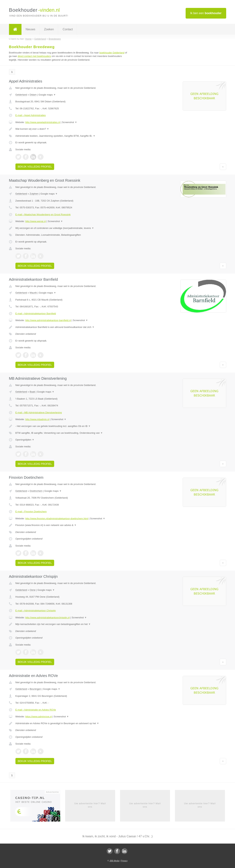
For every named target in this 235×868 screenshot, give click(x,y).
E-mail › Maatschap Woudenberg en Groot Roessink (43, 214)
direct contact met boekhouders (34, 56)
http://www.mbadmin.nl (37, 419)
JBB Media (114, 861)
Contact (68, 29)
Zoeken (49, 29)
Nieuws (30, 29)
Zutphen (34, 194)
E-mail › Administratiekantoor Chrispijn (36, 611)
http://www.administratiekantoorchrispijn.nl (47, 618)
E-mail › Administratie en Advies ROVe (36, 710)
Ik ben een (206, 13)
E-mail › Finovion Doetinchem (31, 512)
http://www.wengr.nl (35, 221)
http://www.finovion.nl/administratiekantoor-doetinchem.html (57, 519)
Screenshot (69, 122)
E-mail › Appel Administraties (31, 115)
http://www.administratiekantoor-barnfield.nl (48, 320)
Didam (33, 95)
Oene (33, 590)
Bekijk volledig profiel (35, 167)
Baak (32, 392)
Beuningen (35, 689)
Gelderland (21, 95)
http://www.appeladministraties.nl (43, 122)
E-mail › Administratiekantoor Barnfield (36, 313)
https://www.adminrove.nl (38, 717)
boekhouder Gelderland (112, 53)
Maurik (33, 293)
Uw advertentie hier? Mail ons (90, 805)
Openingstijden (25, 440)
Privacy (124, 861)
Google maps (47, 95)
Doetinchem (36, 491)
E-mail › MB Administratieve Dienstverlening (39, 413)
